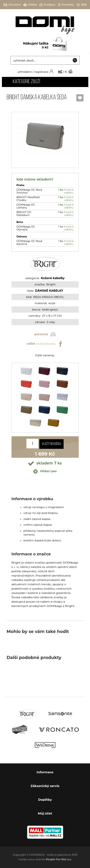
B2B (81, 5)
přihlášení (25, 72)
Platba (30, 5)
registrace (41, 72)
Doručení (12, 5)
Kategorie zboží (26, 82)
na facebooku (45, 344)
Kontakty (66, 5)
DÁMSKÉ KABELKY (49, 291)
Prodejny (47, 5)
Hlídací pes (45, 471)
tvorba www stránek (45, 859)
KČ (60, 72)
